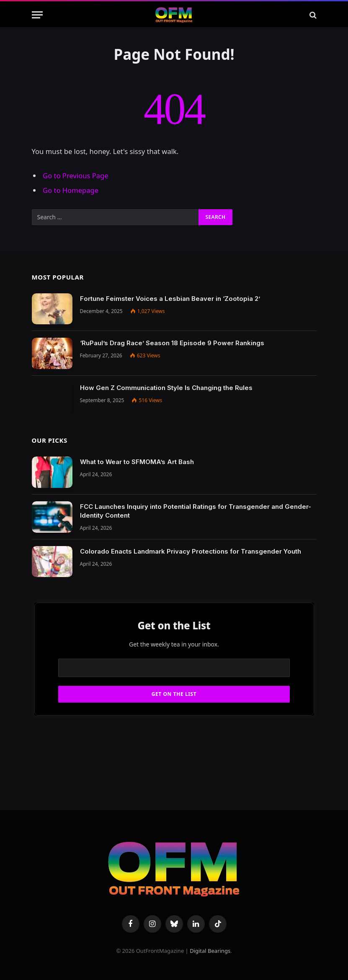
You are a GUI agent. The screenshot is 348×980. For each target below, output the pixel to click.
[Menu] (37, 15)
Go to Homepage (71, 190)
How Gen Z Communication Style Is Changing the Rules (166, 388)
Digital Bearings (210, 951)
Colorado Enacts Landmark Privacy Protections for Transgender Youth (191, 551)
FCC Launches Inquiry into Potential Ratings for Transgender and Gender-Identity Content (196, 511)
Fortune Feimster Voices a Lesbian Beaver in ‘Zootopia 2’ (170, 299)
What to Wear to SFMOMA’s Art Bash (137, 462)
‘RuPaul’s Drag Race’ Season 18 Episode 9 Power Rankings (172, 343)
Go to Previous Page (76, 176)
